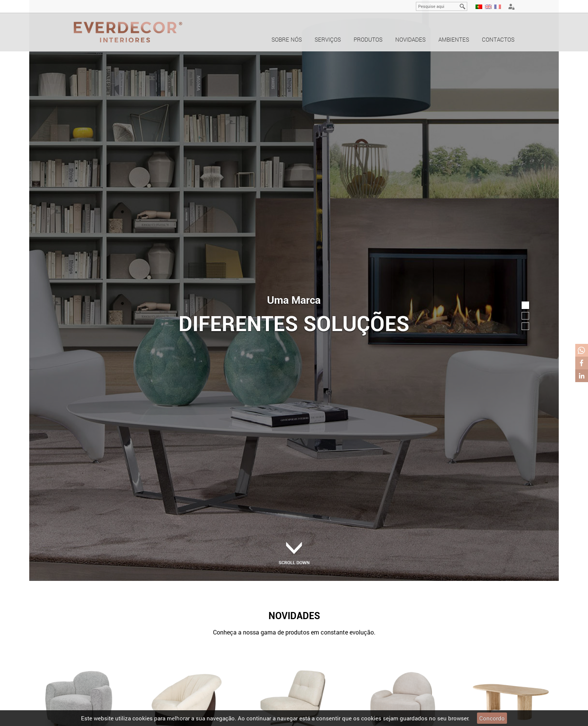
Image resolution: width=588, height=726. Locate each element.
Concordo (492, 718)
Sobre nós (287, 39)
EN (488, 7)
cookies (142, 718)
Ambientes (454, 39)
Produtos (368, 39)
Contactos (498, 39)
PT (479, 7)
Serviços (328, 39)
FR (498, 7)
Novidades (410, 39)
